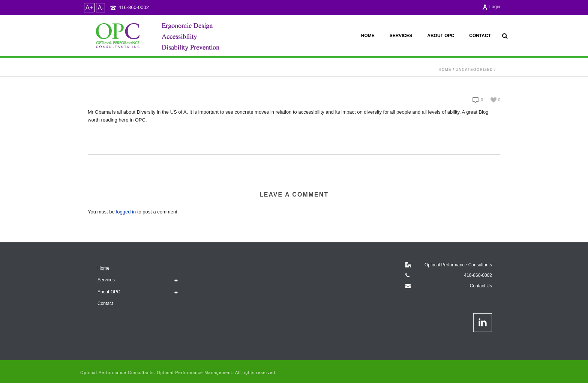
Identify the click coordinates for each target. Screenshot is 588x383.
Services (401, 36)
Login (491, 7)
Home (368, 36)
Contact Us (481, 286)
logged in (126, 212)
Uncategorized (474, 70)
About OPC (441, 36)
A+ (89, 8)
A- (100, 8)
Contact (480, 36)
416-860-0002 (134, 7)
